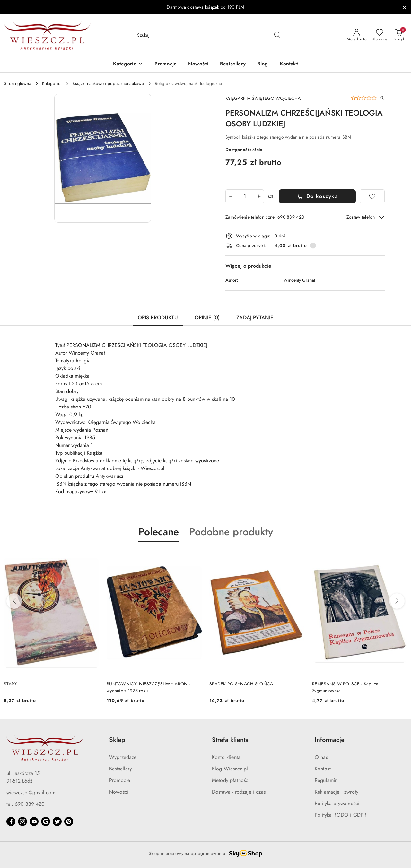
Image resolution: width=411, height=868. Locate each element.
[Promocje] (166, 64)
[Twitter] (57, 821)
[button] (128, 64)
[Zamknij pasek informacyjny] (404, 7)
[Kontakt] (289, 64)
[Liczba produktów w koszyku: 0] (399, 35)
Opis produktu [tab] (158, 318)
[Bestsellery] (233, 64)
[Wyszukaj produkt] (209, 35)
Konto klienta (226, 757)
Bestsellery (121, 769)
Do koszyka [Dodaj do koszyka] (317, 196)
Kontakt (323, 769)
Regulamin (326, 780)
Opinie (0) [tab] (207, 318)
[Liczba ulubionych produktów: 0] (380, 35)
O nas (321, 757)
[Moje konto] (357, 35)
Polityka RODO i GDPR (341, 815)
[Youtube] (34, 821)
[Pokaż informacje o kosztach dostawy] (313, 245)
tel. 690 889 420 (26, 804)
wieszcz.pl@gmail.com (31, 793)
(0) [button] (382, 98)
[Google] (46, 821)
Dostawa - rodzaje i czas (239, 792)
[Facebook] (11, 821)
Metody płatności (231, 780)
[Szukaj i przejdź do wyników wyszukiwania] (277, 35)
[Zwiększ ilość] (259, 196)
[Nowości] (198, 64)
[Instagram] (22, 821)
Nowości (119, 792)
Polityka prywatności (337, 804)
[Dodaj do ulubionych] (372, 196)
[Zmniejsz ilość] (231, 196)
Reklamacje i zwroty (337, 792)
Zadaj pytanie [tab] (255, 318)
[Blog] (263, 64)
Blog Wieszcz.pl (230, 769)
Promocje (120, 780)
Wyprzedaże (123, 757)
